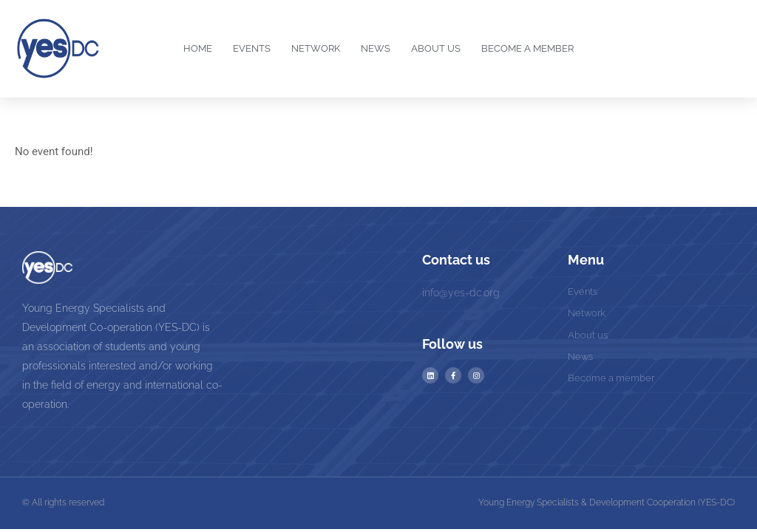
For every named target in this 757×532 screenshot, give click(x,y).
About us (436, 48)
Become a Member (527, 48)
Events (252, 48)
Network (316, 48)
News (376, 48)
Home (198, 48)
